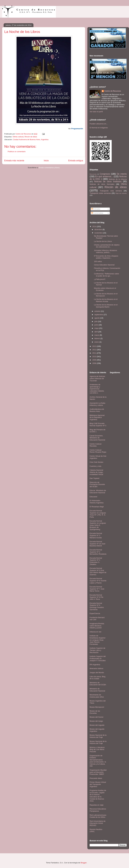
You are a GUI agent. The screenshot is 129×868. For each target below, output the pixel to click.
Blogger (84, 863)
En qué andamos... (104, 176)
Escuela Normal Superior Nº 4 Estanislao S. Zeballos (96, 561)
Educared (93, 497)
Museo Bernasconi (97, 707)
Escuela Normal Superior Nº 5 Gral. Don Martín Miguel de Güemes (98, 571)
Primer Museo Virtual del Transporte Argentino (98, 784)
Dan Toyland (94, 478)
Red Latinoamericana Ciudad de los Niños (98, 816)
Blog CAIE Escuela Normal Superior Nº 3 (98, 424)
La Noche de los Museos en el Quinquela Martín (106, 306)
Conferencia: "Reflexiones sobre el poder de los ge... (106, 275)
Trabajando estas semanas (100, 193)
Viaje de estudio (121, 193)
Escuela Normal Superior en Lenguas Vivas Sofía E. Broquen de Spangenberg (98, 525)
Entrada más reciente (14, 161)
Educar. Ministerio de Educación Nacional (98, 492)
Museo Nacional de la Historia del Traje (98, 736)
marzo (97, 335)
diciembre (98, 229)
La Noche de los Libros (103, 241)
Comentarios (97, 213)
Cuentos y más (95, 466)
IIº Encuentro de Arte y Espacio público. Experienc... (106, 257)
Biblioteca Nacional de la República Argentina (97, 417)
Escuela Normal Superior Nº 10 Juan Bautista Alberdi (97, 544)
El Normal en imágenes (99, 128)
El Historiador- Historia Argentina (97, 502)
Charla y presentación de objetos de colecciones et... (107, 246)
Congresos (105, 174)
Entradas (96, 209)
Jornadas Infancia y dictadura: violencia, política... (106, 251)
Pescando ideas (96, 778)
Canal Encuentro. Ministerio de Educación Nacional (97, 438)
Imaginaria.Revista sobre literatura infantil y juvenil (97, 626)
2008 (95, 363)
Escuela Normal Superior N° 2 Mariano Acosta (96, 535)
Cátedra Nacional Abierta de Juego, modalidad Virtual (96, 472)
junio (97, 325)
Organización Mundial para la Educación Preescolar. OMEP (98, 772)
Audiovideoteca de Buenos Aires (97, 410)
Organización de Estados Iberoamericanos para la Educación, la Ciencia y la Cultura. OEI (98, 761)
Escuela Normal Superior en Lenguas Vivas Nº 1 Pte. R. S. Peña (98, 514)
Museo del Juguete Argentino (97, 730)
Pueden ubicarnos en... (99, 124)
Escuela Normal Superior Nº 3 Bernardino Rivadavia (98, 552)
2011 (95, 353)
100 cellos (98, 261)
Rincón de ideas (31, 137)
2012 (95, 350)
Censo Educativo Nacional (104, 265)
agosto (97, 318)
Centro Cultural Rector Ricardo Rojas (98, 451)
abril (96, 332)
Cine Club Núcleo (96, 462)
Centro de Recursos (113, 91)
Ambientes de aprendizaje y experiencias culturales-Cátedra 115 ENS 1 (97, 389)
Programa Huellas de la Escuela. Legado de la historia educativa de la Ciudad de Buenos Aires (98, 796)
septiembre (99, 315)
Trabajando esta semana (111, 191)
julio (96, 321)
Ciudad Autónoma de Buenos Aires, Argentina (31, 140)
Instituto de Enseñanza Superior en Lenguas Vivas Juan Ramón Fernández (98, 640)
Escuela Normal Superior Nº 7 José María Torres (97, 589)
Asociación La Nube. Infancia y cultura (98, 404)
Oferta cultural (18, 137)
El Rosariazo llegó (97, 507)
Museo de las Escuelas (95, 712)
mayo (97, 328)
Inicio (46, 161)
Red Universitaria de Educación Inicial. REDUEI (98, 823)
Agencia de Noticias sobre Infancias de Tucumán (97, 378)
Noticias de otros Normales (102, 184)
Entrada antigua (76, 161)
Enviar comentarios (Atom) (49, 168)
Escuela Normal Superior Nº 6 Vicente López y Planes (98, 581)
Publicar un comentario (17, 152)
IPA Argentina (95, 665)
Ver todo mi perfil (96, 112)
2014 (95, 227)
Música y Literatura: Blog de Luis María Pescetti (97, 749)
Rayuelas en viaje (97, 805)
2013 (95, 346)
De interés (122, 174)
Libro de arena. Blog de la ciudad (97, 678)
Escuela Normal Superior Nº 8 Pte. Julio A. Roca (97, 597)
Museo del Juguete (97, 725)
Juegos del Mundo (97, 673)
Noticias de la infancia (118, 179)
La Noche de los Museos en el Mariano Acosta (106, 300)
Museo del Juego (96, 721)
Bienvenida (93, 174)
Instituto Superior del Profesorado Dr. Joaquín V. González (98, 658)
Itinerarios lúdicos (96, 668)
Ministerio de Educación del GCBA (98, 684)
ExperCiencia (95, 613)
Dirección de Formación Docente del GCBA (97, 484)
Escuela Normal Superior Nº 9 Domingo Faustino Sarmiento (97, 606)
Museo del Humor (97, 717)
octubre (98, 311)
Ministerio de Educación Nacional (97, 690)
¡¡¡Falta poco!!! (100, 279)
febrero (97, 338)
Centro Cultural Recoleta (95, 445)
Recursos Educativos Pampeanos (98, 810)
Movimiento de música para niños (97, 696)
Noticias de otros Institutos (108, 181)
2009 (95, 360)
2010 (95, 357)
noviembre (99, 233)
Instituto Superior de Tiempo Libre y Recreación (97, 650)
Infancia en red (95, 632)
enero (97, 342)
